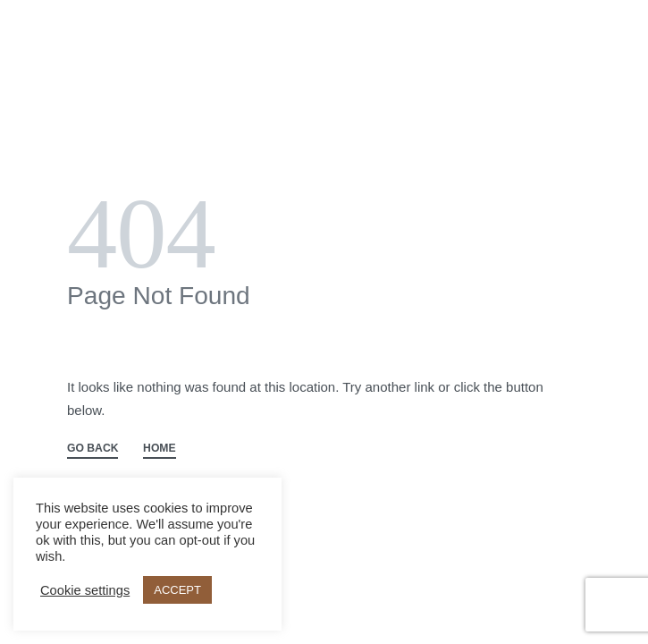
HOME (160, 449)
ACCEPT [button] (177, 590)
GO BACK (93, 449)
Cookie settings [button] (85, 590)
